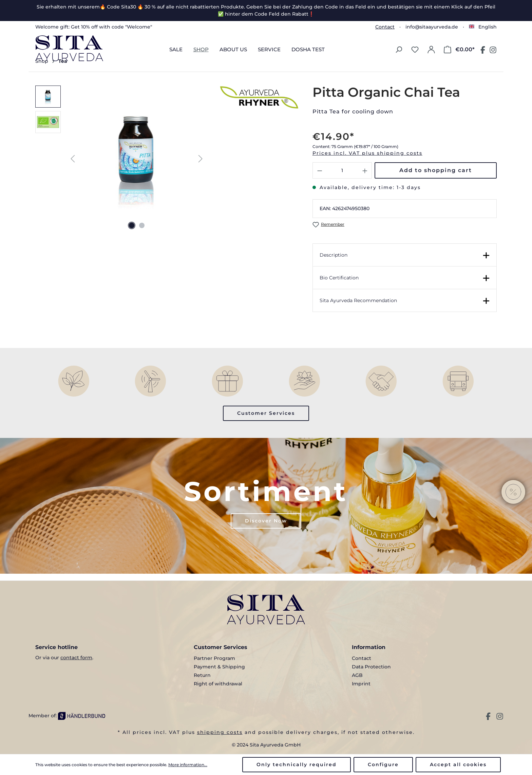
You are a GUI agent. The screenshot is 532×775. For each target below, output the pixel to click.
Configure (383, 764)
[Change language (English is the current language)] (483, 27)
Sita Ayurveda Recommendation (358, 300)
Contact (385, 27)
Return (202, 675)
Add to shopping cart (436, 170)
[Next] (201, 159)
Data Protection (371, 667)
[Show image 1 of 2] (132, 225)
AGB (357, 675)
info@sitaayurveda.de (432, 27)
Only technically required (297, 764)
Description (334, 255)
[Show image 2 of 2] (142, 225)
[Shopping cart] (459, 50)
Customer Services (266, 413)
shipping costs (220, 732)
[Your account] (431, 50)
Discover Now (266, 521)
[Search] (399, 50)
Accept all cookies (458, 764)
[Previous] (73, 159)
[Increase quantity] (365, 170)
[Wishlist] (415, 50)
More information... (188, 765)
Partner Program (214, 658)
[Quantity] (342, 170)
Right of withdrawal (218, 684)
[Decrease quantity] (320, 170)
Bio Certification (339, 278)
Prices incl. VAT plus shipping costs (367, 153)
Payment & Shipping (219, 667)
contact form (76, 658)
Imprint (361, 684)
